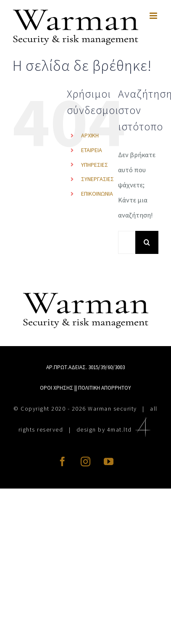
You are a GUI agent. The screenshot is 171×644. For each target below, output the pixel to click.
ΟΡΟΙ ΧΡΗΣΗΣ (57, 388)
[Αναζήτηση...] (127, 242)
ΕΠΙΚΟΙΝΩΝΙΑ (97, 194)
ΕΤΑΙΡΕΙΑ (92, 150)
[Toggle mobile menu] (154, 16)
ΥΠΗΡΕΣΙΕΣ (95, 165)
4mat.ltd (130, 429)
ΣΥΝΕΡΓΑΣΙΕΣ (97, 179)
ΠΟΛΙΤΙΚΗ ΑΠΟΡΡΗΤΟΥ (105, 388)
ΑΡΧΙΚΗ (90, 135)
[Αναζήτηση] (147, 242)
